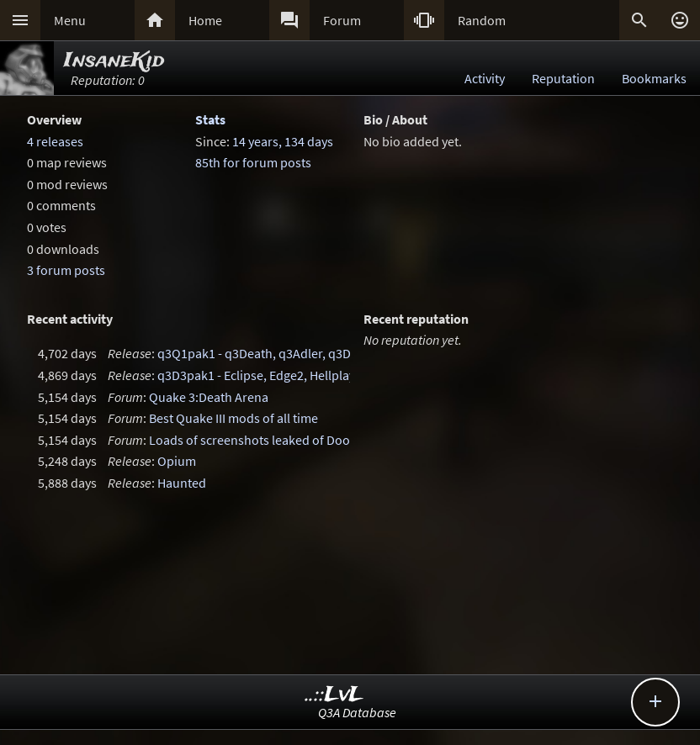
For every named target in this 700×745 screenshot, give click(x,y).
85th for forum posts (253, 162)
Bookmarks (654, 78)
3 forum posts (66, 270)
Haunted (182, 483)
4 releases (55, 141)
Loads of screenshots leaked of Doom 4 (260, 440)
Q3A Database (357, 712)
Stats (210, 119)
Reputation (563, 78)
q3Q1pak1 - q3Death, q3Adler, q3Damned (274, 353)
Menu (70, 20)
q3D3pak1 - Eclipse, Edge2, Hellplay (256, 375)
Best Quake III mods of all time (233, 418)
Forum (342, 20)
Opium (177, 461)
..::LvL (334, 695)
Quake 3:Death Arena (209, 397)
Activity (485, 78)
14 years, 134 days (283, 141)
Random (482, 20)
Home (205, 20)
